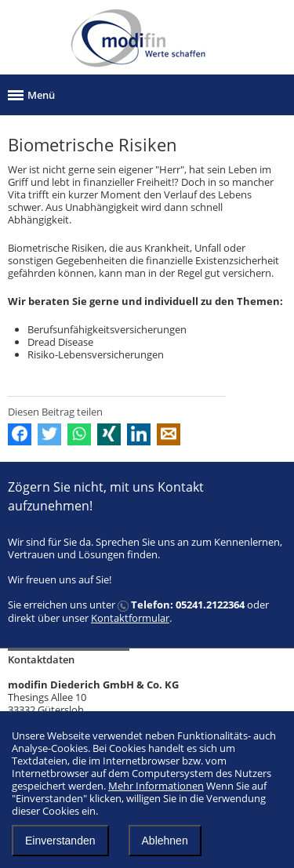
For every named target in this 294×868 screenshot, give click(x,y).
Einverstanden (60, 841)
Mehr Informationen (156, 786)
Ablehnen (165, 841)
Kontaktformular (130, 618)
